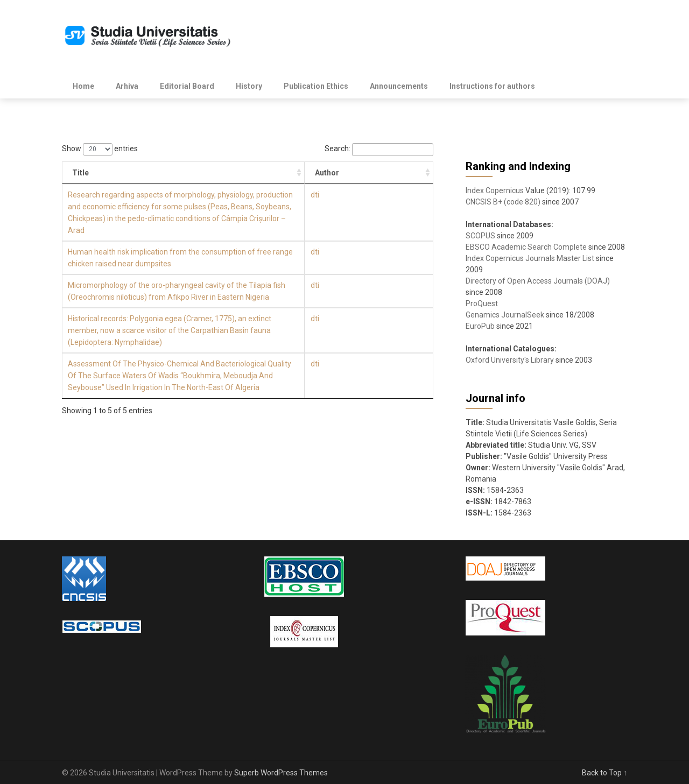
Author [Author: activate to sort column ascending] (411, 173)
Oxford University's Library (510, 360)
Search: (379, 149)
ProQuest (482, 303)
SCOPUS (480, 236)
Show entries (100, 149)
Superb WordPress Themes (281, 773)
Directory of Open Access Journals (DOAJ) (538, 281)
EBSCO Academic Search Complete (526, 247)
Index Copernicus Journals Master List (530, 258)
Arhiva (127, 86)
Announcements (399, 86)
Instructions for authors (492, 86)
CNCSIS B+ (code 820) (503, 202)
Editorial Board (187, 86)
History (249, 86)
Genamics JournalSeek (505, 315)
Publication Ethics (316, 86)
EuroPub (480, 326)
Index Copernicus (495, 190)
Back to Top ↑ (604, 773)
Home (83, 86)
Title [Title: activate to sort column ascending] (80, 173)
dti (399, 195)
